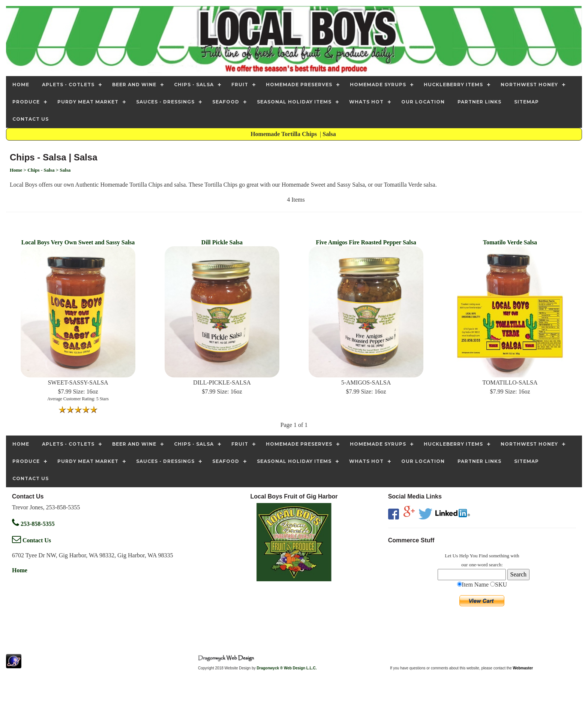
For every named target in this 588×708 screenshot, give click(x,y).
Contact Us (31, 540)
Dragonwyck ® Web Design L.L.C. (287, 668)
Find (483, 556)
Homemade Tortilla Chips (284, 134)
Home (20, 570)
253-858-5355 (33, 524)
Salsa (330, 134)
